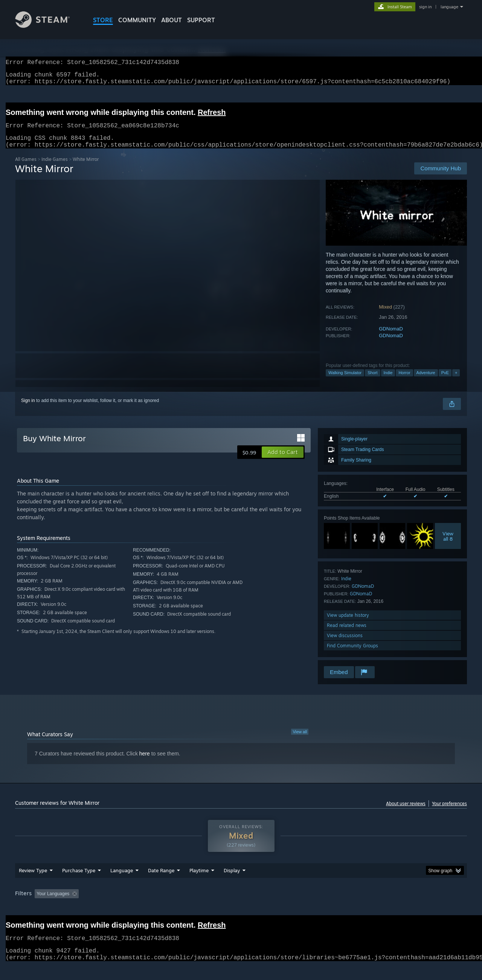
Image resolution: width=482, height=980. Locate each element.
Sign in (28, 410)
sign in (425, 7)
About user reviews (406, 813)
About (172, 20)
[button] (283, 461)
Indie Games (55, 168)
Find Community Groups (352, 655)
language (449, 7)
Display (232, 885)
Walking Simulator (345, 382)
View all (300, 741)
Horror (404, 382)
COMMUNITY (137, 20)
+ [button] (456, 382)
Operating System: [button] (304, 908)
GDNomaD (391, 338)
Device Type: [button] (401, 908)
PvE (445, 382)
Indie (388, 382)
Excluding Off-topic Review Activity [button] (129, 908)
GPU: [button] (368, 908)
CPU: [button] (343, 908)
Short (372, 382)
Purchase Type (79, 885)
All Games (26, 168)
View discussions (345, 644)
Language (122, 885)
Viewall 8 (448, 545)
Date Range (161, 885)
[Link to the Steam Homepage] (48, 26)
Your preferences (449, 813)
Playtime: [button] (187, 908)
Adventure (426, 382)
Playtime (199, 885)
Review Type (33, 885)
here (145, 763)
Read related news (347, 634)
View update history (348, 624)
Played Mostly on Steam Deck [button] (241, 908)
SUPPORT (201, 20)
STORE (103, 20)
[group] (241, 909)
